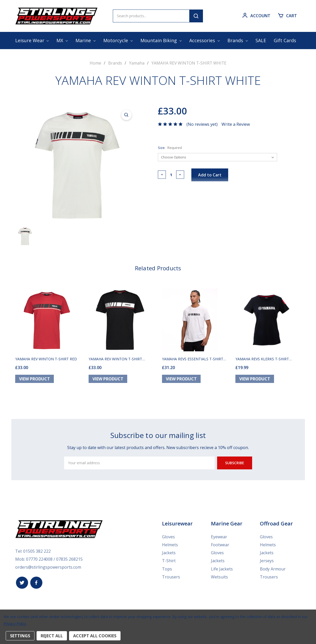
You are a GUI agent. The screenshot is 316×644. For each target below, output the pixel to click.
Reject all (52, 636)
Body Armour (273, 569)
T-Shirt (169, 562)
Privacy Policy (15, 624)
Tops (167, 569)
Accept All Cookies (95, 636)
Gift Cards (285, 40)
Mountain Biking (161, 40)
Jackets (169, 554)
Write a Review (236, 124)
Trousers (171, 577)
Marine (86, 40)
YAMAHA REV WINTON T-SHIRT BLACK (115, 361)
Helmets (170, 546)
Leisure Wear (32, 40)
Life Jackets (222, 569)
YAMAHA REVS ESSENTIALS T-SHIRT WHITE (193, 361)
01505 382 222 (37, 553)
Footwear (220, 546)
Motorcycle (118, 40)
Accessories (204, 40)
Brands (238, 40)
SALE (261, 40)
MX (62, 40)
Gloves (168, 539)
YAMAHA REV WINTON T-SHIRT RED (46, 361)
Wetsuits (219, 577)
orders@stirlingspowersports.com (48, 568)
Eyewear (219, 539)
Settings (20, 636)
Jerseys (267, 562)
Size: (170, 147)
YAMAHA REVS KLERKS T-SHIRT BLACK (262, 361)
